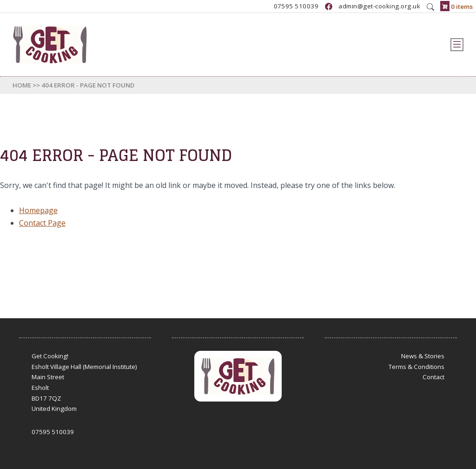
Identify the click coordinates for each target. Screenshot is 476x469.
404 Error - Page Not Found (88, 85)
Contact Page (42, 223)
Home (22, 85)
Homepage (38, 210)
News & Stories (423, 356)
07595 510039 (296, 7)
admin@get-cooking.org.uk (379, 7)
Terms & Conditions (416, 367)
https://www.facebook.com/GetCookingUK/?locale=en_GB (329, 7)
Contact (433, 377)
